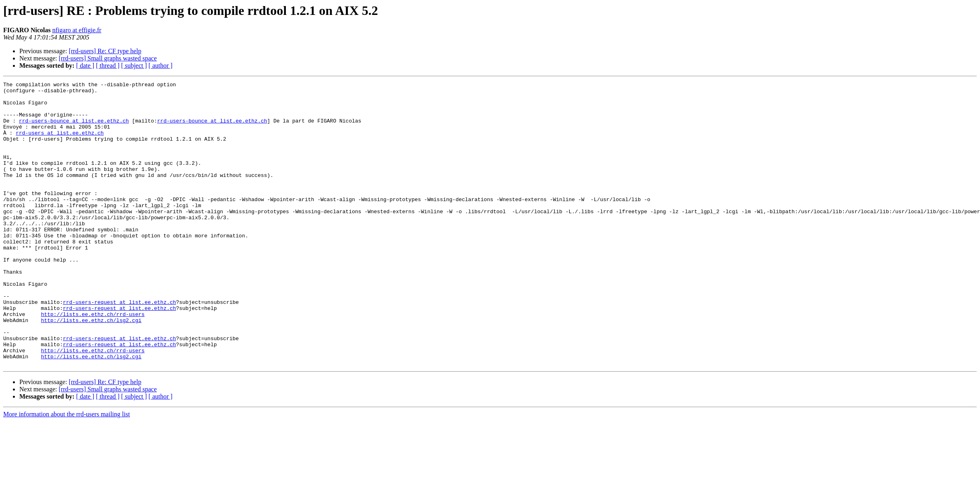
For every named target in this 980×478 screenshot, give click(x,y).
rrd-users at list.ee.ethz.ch (60, 143)
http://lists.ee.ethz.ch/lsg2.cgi (91, 368)
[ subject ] (134, 65)
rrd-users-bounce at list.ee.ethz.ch (74, 129)
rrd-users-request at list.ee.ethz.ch (119, 347)
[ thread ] (108, 65)
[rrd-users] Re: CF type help (105, 51)
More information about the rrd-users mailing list (67, 471)
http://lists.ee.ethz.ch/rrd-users (93, 361)
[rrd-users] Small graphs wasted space (108, 58)
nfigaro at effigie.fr (77, 30)
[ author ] (161, 65)
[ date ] (85, 65)
